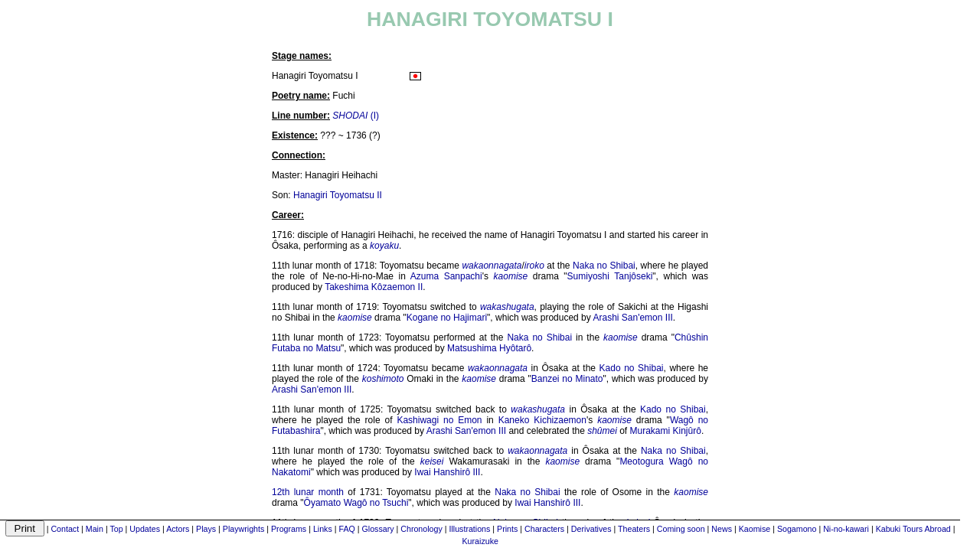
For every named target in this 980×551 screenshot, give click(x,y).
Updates (145, 529)
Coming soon (681, 529)
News (722, 529)
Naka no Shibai (604, 266)
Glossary (378, 529)
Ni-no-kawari (846, 529)
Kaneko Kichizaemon (542, 420)
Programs (289, 529)
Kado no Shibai (632, 368)
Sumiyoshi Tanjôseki (610, 276)
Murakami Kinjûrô (666, 431)
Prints (507, 529)
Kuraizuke (480, 541)
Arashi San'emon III (632, 318)
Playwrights (243, 529)
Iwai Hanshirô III (447, 472)
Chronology (421, 529)
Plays (206, 529)
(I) (356, 116)
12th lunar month (308, 492)
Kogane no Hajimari (447, 318)
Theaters (634, 529)
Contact (65, 529)
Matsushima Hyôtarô (489, 348)
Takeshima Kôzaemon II (374, 287)
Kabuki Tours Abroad (913, 529)
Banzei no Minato (567, 379)
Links (323, 529)
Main (95, 529)
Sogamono (797, 529)
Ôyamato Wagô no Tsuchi (356, 503)
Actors (178, 529)
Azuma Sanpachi (446, 276)
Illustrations (469, 529)
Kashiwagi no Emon (439, 420)
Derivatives (591, 529)
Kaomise (755, 529)
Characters (544, 529)
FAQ (346, 529)
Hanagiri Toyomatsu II (338, 195)
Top (116, 529)
